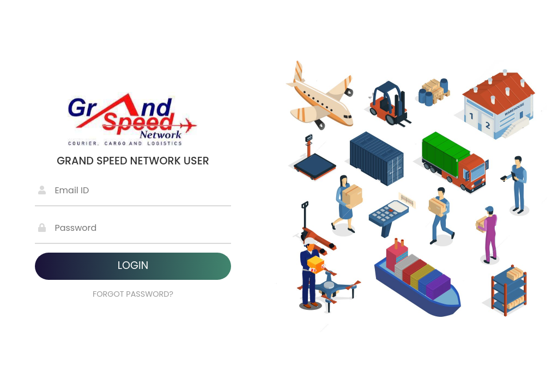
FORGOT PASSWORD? (133, 294)
